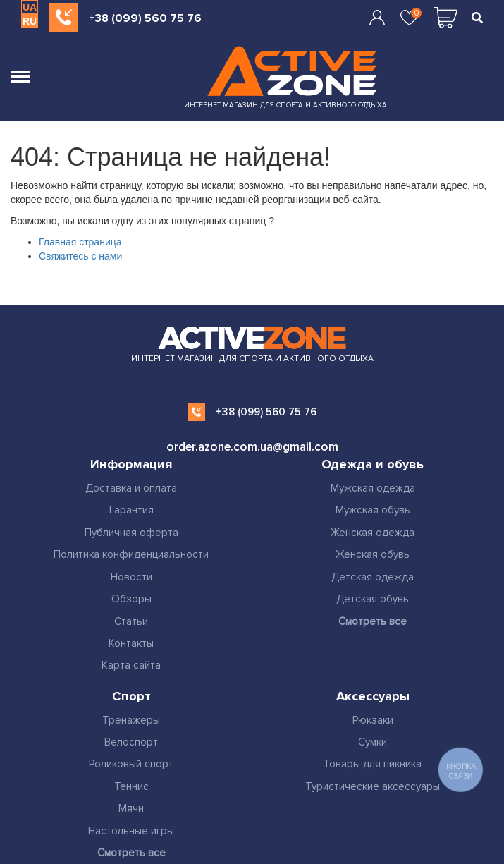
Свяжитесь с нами (80, 256)
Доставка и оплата (131, 488)
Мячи (131, 808)
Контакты (131, 643)
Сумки (373, 742)
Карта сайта (131, 665)
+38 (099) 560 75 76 (145, 18)
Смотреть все (373, 621)
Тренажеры (131, 720)
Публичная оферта (131, 533)
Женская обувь (373, 554)
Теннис (131, 786)
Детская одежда (373, 577)
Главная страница (80, 242)
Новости (131, 577)
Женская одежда (373, 533)
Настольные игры (131, 831)
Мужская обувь (373, 510)
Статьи (131, 621)
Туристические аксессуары (373, 786)
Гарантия (131, 510)
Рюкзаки (373, 720)
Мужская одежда (373, 488)
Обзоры (131, 599)
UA (30, 7)
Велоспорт (131, 742)
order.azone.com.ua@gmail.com (252, 447)
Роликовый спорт (131, 764)
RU (30, 21)
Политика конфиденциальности (131, 554)
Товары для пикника (373, 764)
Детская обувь (373, 599)
